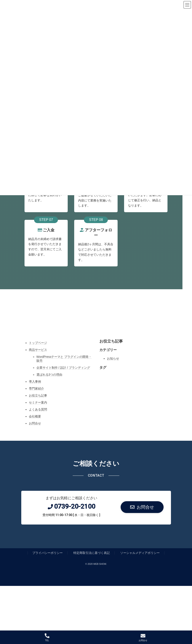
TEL (47, 637)
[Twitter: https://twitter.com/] (90, 324)
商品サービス (38, 350)
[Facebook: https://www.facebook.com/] (101, 324)
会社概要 (35, 416)
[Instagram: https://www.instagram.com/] (78, 324)
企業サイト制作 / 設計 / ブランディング (63, 368)
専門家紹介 (36, 388)
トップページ (38, 343)
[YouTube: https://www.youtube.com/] (112, 324)
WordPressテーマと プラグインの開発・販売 (64, 359)
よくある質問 (38, 409)
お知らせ (113, 358)
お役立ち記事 (38, 395)
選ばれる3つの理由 (49, 375)
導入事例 (35, 382)
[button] (142, 507)
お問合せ (35, 423)
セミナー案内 (38, 402)
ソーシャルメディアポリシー (140, 553)
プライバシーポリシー (48, 553)
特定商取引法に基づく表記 (92, 553)
